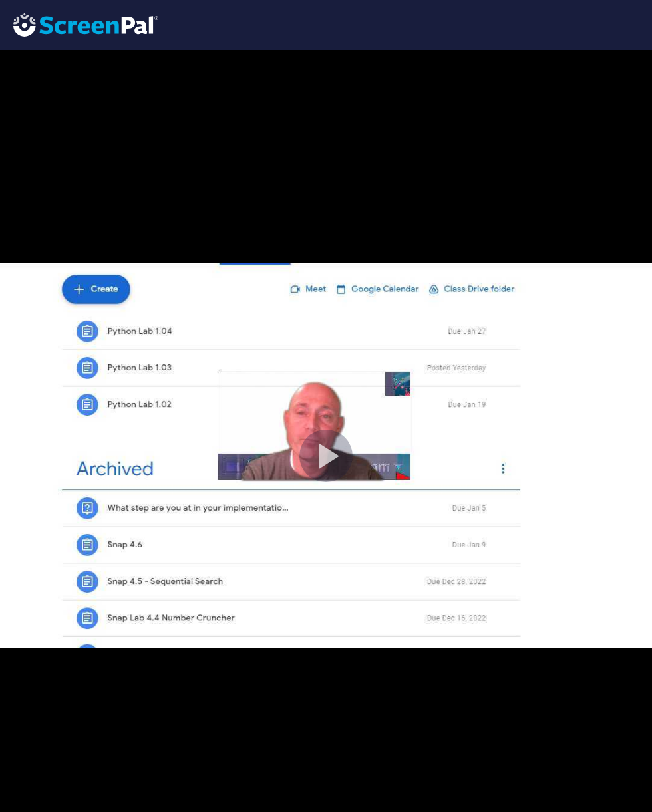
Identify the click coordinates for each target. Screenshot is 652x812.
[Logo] (79, 24)
